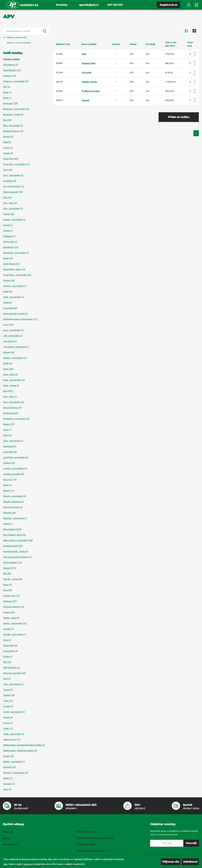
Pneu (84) (8, 590)
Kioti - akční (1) (10, 397)
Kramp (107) (9, 424)
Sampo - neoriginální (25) (15, 623)
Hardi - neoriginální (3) (13, 297)
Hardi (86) (8, 291)
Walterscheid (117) (12, 740)
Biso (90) (7, 120)
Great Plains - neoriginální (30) (17, 275)
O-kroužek (87, 73)
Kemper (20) (9, 352)
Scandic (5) (8, 629)
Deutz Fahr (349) (11, 159)
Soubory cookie (86, 844)
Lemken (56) (9, 463)
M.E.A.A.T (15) (10, 480)
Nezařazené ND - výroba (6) (16, 551)
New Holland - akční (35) (15, 535)
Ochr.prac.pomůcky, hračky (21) (18, 557)
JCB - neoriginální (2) (13, 336)
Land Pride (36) (10, 452)
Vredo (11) (8, 728)
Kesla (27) (8, 363)
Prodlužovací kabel (91, 91)
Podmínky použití (87, 832)
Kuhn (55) (8, 435)
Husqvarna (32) (10, 308)
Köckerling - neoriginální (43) (16, 419)
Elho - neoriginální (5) (13, 209)
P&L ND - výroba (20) (13, 579)
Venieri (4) (8, 717)
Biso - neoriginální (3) (13, 126)
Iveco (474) (8, 325)
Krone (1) (7, 430)
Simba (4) (8, 657)
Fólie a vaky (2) (10, 242)
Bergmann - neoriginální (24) (16, 109)
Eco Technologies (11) (14, 186)
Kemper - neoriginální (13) (15, 358)
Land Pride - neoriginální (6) (16, 457)
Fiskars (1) (8, 231)
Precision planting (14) (14, 607)
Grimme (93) (9, 280)
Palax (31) (8, 585)
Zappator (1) (9, 784)
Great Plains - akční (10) (14, 269)
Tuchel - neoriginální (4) (14, 712)
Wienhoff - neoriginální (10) (16, 773)
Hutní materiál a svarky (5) (15, 314)
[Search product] (26, 31)
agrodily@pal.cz (89, 5)
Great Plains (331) (11, 264)
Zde (5, 864)
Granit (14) (8, 258)
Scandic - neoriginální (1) (15, 634)
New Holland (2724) (12, 529)
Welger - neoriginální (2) (14, 762)
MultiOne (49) (9, 513)
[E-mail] (167, 843)
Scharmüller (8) (10, 646)
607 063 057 (115, 5)
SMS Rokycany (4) (12, 668)
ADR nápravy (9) (11, 65)
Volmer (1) (8, 723)
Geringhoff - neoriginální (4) (16, 253)
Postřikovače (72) (11, 596)
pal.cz (6, 838)
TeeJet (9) (8, 690)
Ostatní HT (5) (10, 568)
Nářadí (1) (8, 524)
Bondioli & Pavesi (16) (13, 131)
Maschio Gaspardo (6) (13, 502)
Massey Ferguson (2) (13, 507)
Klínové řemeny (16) (12, 408)
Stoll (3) (7, 679)
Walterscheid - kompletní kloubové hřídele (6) (24, 745)
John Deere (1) (10, 341)
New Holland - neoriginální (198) (18, 540)
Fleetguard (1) (10, 236)
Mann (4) (7, 485)
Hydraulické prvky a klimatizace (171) (20, 319)
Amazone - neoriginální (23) (16, 81)
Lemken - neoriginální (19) (15, 469)
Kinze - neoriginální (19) (14, 380)
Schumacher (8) (10, 651)
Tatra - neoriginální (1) (13, 684)
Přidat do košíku (179, 117)
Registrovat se (168, 5)
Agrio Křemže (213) (12, 70)
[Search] (45, 31)
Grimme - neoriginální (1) (15, 286)
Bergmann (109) (10, 103)
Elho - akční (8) (10, 203)
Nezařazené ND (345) (13, 546)
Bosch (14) (8, 137)
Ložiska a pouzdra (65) (14, 474)
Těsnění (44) (9, 695)
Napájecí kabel (89, 63)
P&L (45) (7, 574)
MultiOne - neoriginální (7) (15, 518)
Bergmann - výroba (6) (13, 114)
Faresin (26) (9, 214)
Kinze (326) (8, 369)
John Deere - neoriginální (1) (16, 347)
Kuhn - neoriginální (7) (13, 441)
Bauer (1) (7, 92)
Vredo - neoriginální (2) (14, 734)
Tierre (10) (8, 701)
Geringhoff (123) (11, 247)
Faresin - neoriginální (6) (14, 220)
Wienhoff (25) (9, 767)
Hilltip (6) (7, 303)
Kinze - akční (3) (11, 374)
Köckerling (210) (11, 413)
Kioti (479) (8, 391)
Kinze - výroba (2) (11, 386)
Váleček (85, 100)
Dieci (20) (8, 170)
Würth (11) (8, 778)
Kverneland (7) (10, 446)
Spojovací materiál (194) (14, 673)
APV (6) (7, 87)
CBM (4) (7, 142)
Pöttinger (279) (10, 601)
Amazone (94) (10, 76)
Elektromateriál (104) (13, 192)
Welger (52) (8, 756)
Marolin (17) (9, 491)
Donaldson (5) (10, 181)
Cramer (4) (8, 153)
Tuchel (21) (8, 706)
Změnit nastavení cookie (91, 851)
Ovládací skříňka (89, 82)
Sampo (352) (9, 612)
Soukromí (28, 864)
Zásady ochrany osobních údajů (95, 838)
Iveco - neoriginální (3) (13, 330)
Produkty (62, 5)
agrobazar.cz (10, 844)
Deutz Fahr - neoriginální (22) (16, 164)
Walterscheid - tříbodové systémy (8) (20, 751)
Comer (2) (8, 148)
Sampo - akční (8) (11, 618)
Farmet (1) (8, 225)
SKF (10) (7, 662)
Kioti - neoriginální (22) (14, 402)
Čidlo (84, 54)
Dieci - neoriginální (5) (13, 175)
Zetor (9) (7, 789)
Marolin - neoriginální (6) (14, 496)
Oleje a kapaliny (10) (13, 563)
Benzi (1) (7, 98)
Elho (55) (7, 197)
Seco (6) (7, 640)
